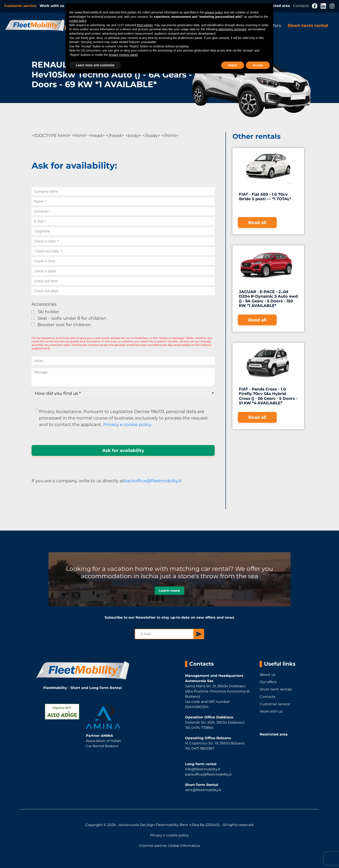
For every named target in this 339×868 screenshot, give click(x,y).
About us (268, 675)
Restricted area (274, 734)
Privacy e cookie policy (127, 424)
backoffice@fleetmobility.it (153, 481)
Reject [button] (233, 65)
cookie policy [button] (78, 21)
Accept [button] (258, 65)
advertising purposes (232, 29)
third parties (145, 25)
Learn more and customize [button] (95, 65)
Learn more (169, 591)
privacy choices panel (123, 55)
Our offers (268, 682)
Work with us (52, 6)
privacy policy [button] (214, 12)
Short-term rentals (276, 689)
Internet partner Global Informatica (169, 846)
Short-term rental (308, 26)
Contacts (301, 6)
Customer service (21, 6)
